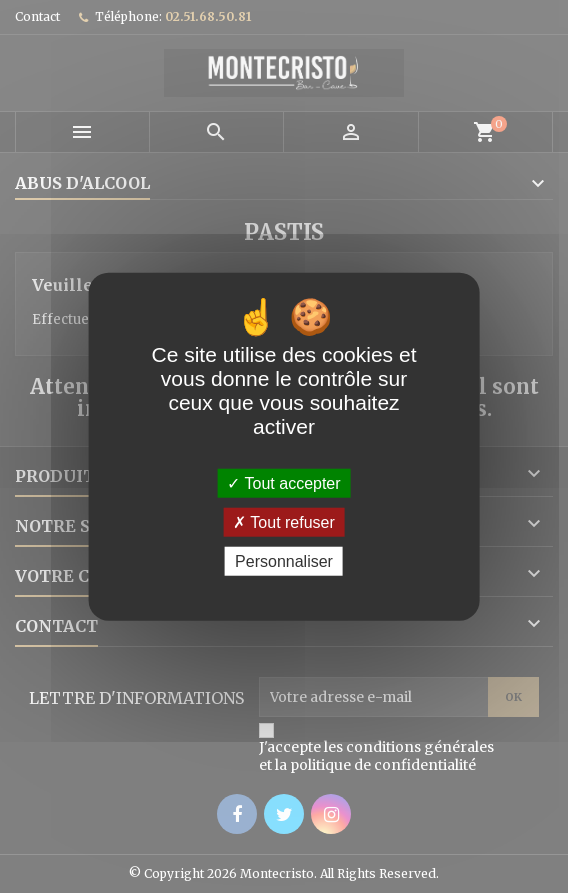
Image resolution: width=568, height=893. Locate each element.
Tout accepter (283, 482)
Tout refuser (284, 521)
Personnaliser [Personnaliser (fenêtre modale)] (284, 561)
